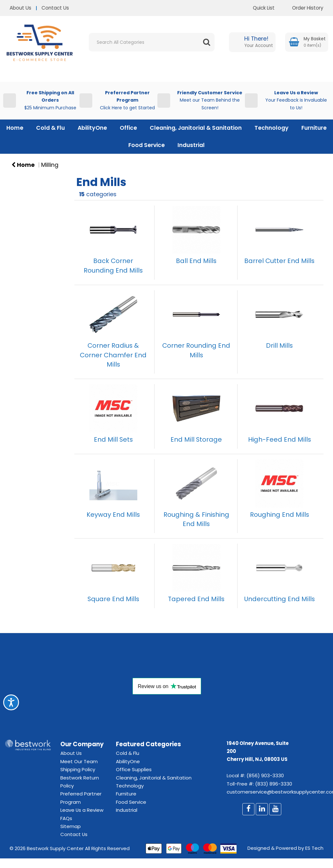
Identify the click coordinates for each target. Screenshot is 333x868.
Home (15, 128)
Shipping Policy (78, 769)
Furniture (314, 128)
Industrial (191, 145)
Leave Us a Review (82, 810)
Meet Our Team (79, 761)
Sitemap (71, 826)
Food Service (147, 145)
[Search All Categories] (152, 42)
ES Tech (314, 848)
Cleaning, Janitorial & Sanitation (196, 128)
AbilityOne (92, 128)
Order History (303, 8)
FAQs (66, 818)
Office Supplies (134, 769)
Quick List (259, 8)
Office (128, 128)
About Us (20, 8)
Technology (272, 128)
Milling (50, 165)
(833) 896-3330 (274, 784)
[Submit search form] (207, 42)
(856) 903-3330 (265, 775)
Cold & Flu (50, 128)
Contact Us (55, 8)
